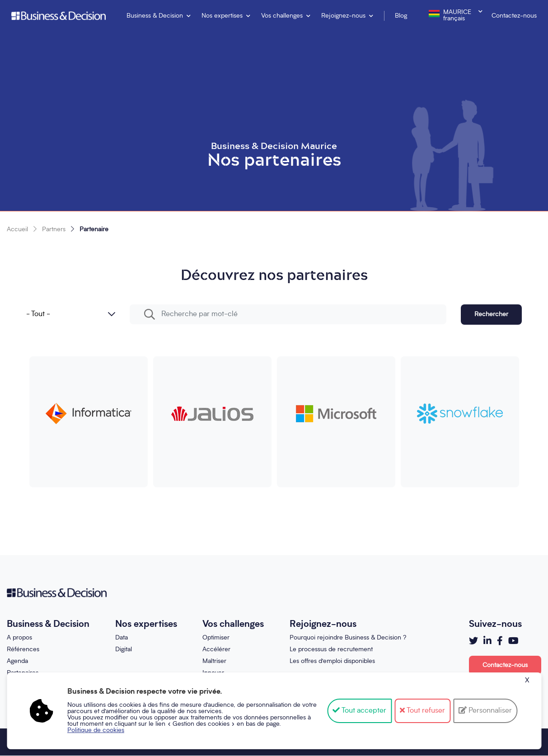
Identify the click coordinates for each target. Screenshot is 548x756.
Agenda (17, 661)
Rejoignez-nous (343, 16)
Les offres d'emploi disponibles (332, 661)
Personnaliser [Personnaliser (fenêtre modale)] (489, 711)
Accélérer (216, 649)
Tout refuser (422, 711)
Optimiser (216, 638)
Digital (124, 649)
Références (23, 649)
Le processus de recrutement (331, 649)
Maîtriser (214, 661)
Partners (54, 229)
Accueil (17, 229)
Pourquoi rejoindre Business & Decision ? (348, 638)
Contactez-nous (514, 16)
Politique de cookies (96, 730)
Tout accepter (359, 711)
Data (122, 638)
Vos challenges (282, 16)
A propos (19, 638)
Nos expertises (222, 16)
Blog (401, 16)
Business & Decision (155, 16)
